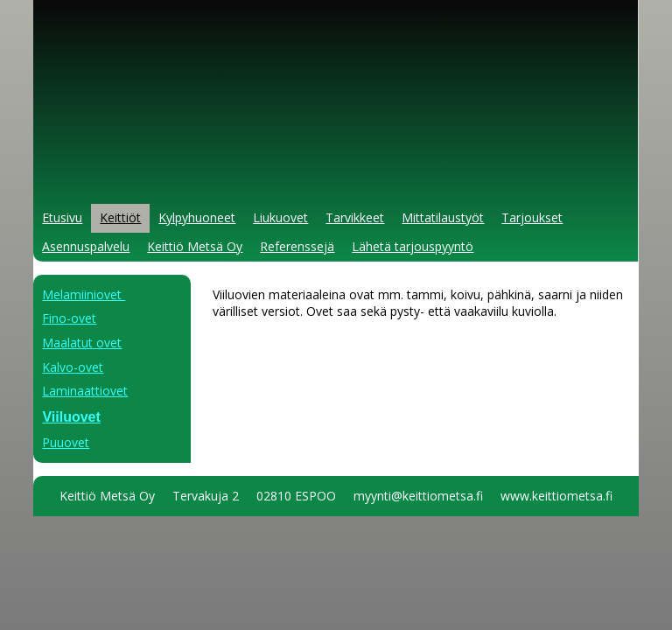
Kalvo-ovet (73, 367)
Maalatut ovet (82, 343)
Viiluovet (71, 417)
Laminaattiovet (85, 391)
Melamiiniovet (84, 294)
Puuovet (66, 442)
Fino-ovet (69, 318)
